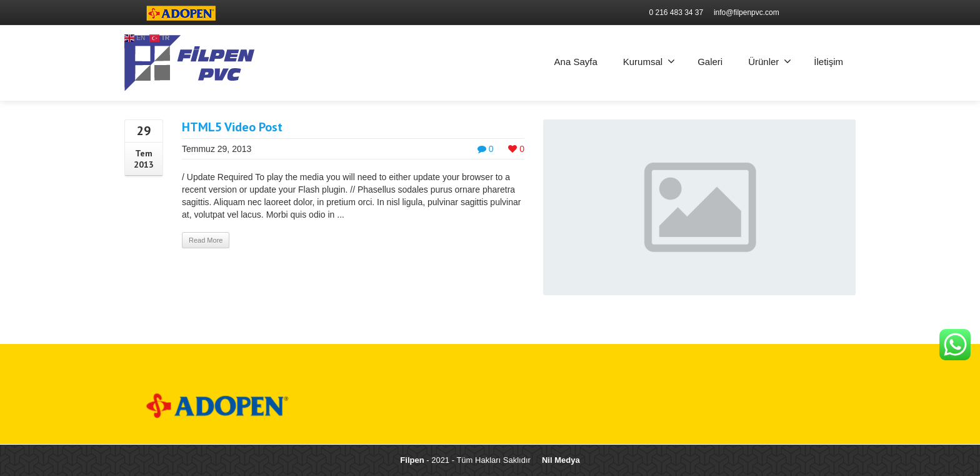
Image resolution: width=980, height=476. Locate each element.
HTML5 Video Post (232, 127)
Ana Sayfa (576, 62)
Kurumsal (649, 61)
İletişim (828, 62)
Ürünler (770, 61)
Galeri (710, 62)
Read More (206, 240)
